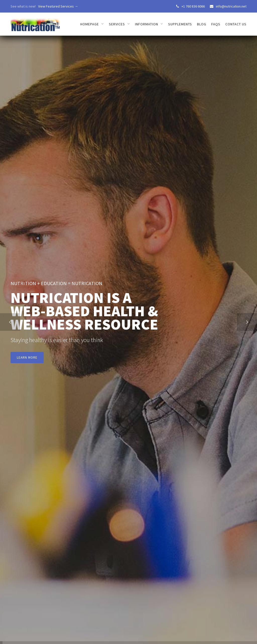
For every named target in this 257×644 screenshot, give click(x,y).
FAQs (216, 24)
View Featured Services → (58, 6)
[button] (10, 322)
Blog (202, 24)
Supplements (180, 24)
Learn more (27, 358)
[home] (35, 22)
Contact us (236, 24)
